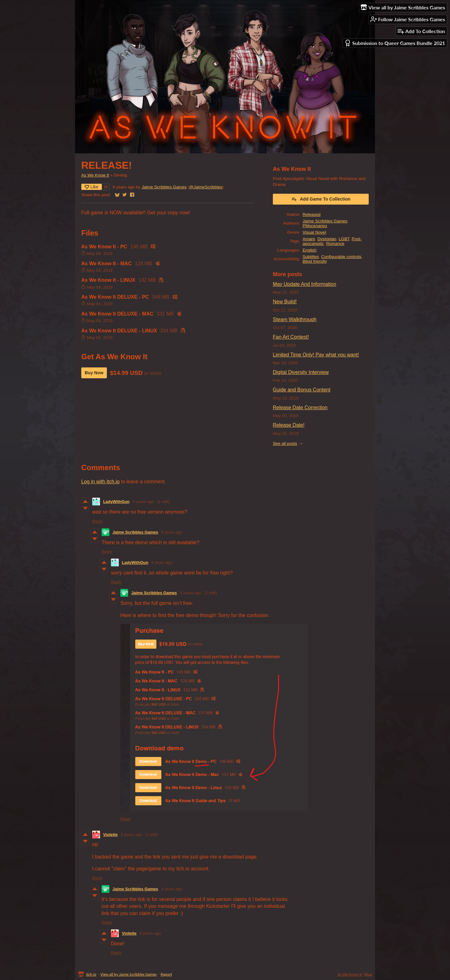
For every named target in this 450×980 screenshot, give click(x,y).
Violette (110, 835)
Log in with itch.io (100, 482)
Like (92, 187)
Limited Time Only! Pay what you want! (316, 355)
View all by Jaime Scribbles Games (128, 974)
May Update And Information (305, 284)
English (310, 250)
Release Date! (289, 425)
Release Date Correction (300, 408)
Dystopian (327, 239)
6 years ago (143, 502)
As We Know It (95, 175)
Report (166, 974)
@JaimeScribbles (206, 187)
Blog (368, 974)
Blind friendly (315, 261)
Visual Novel (314, 232)
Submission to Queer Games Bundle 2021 (395, 43)
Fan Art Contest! (291, 337)
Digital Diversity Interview (301, 372)
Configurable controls (341, 257)
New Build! (285, 302)
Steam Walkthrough (295, 319)
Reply (97, 521)
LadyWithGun (116, 502)
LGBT (344, 239)
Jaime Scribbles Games (164, 187)
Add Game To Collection (321, 199)
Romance (335, 244)
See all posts (285, 443)
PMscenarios (315, 226)
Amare (309, 239)
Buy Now (94, 373)
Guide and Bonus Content (302, 390)
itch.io (91, 974)
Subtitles (311, 257)
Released (311, 214)
